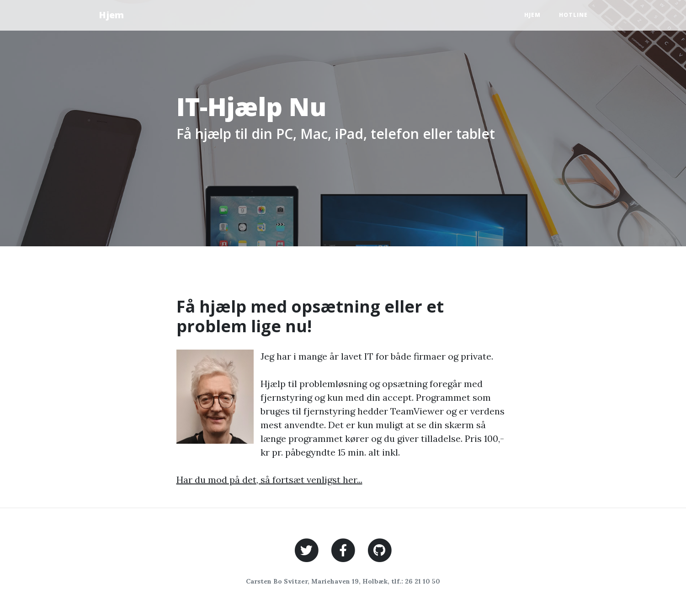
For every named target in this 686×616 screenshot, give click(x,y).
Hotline (573, 15)
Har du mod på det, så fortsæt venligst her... (269, 480)
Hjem (111, 15)
